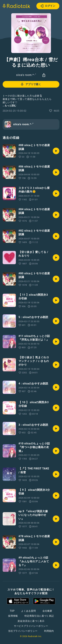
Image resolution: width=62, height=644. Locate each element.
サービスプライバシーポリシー (31, 626)
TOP (12, 611)
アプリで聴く (31, 84)
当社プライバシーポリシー (23, 631)
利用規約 (49, 631)
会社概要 (47, 611)
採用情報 (13, 616)
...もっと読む (9, 106)
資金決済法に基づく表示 (31, 621)
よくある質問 (29, 611)
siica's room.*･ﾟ (26, 75)
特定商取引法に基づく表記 (39, 616)
